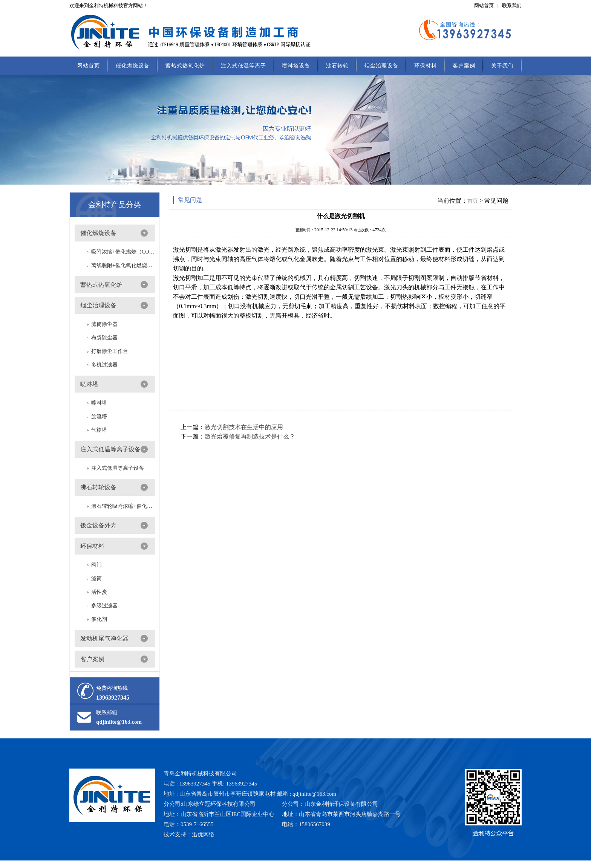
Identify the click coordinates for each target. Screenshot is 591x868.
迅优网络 (203, 834)
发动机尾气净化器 (104, 638)
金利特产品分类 (115, 205)
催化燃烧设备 (133, 66)
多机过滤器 (104, 365)
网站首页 (484, 5)
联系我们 (512, 5)
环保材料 (426, 66)
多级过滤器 (104, 606)
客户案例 (464, 66)
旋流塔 (99, 416)
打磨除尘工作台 (110, 351)
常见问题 (190, 200)
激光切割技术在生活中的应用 (244, 427)
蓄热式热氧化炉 (185, 66)
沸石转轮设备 (98, 487)
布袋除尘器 (104, 338)
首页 (473, 201)
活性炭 (99, 592)
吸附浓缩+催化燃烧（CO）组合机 (123, 252)
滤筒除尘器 (104, 324)
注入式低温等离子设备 (110, 449)
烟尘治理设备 (381, 66)
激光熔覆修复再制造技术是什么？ (250, 436)
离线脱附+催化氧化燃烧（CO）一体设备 (123, 265)
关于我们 (502, 66)
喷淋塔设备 (296, 66)
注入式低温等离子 (243, 66)
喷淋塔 (89, 384)
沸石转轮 (337, 66)
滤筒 (96, 578)
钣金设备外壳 (98, 525)
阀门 (96, 565)
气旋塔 (99, 430)
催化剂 (99, 619)
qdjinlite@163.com (119, 722)
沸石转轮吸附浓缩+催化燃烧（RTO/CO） (123, 506)
